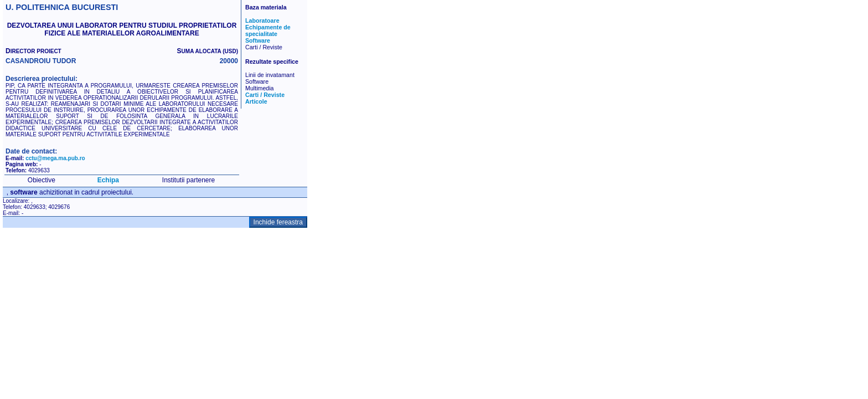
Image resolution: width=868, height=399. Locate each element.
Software (258, 40)
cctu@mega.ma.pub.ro (55, 158)
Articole (256, 101)
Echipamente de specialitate (268, 30)
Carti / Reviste (265, 95)
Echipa (108, 180)
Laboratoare (262, 21)
